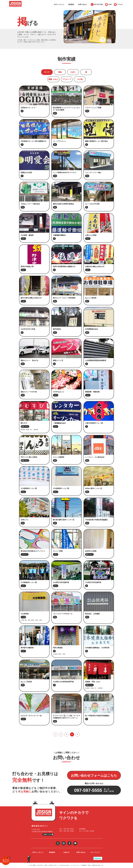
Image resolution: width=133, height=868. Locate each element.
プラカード (67, 79)
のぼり (73, 72)
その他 (80, 79)
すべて (47, 72)
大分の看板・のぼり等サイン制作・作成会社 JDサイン (44, 865)
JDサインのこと (59, 4)
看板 (60, 72)
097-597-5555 (98, 4)
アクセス (120, 4)
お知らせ (66, 852)
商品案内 (71, 4)
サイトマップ (95, 852)
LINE (110, 4)
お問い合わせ (82, 4)
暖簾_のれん (53, 79)
